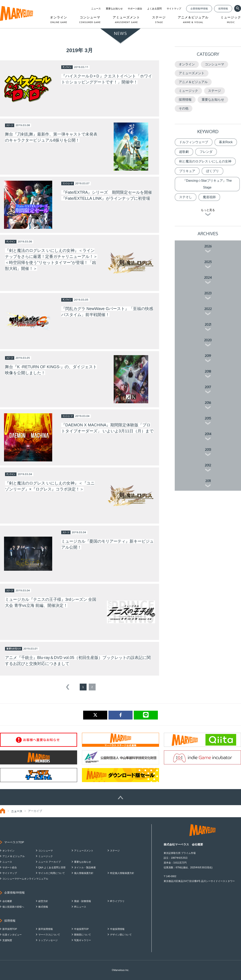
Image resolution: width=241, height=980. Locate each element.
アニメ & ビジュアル (14, 856)
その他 (184, 108)
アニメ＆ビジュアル (193, 82)
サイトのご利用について (52, 873)
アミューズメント (192, 73)
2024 (208, 278)
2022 (208, 309)
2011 (208, 481)
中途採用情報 (117, 929)
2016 (208, 403)
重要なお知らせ (114, 9)
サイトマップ (174, 9)
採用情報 (223, 9)
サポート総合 (135, 9)
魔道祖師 (209, 197)
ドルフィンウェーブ (194, 142)
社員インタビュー (12, 935)
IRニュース (80, 907)
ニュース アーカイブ (50, 862)
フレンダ (206, 152)
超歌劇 (184, 152)
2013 (208, 450)
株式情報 (43, 907)
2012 (208, 465)
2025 (208, 262)
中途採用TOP (81, 929)
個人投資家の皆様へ (13, 907)
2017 (208, 387)
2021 (208, 324)
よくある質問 (154, 9)
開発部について (83, 935)
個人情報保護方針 (84, 873)
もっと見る (208, 210)
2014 (208, 434)
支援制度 (7, 940)
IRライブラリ (117, 901)
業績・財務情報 (83, 901)
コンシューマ (214, 64)
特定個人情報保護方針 (122, 873)
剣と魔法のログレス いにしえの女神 (205, 161)
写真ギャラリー (83, 940)
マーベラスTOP (14, 842)
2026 (208, 246)
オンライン (187, 64)
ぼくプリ (212, 171)
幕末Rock (226, 142)
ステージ (214, 91)
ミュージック (188, 91)
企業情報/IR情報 (199, 9)
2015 (208, 418)
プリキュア (187, 171)
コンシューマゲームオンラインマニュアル (25, 879)
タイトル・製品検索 (85, 868)
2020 (208, 340)
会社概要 (7, 901)
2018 (208, 371)
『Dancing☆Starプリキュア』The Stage (207, 184)
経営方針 (43, 901)
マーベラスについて (49, 935)
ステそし (186, 197)
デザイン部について (121, 935)
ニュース (96, 9)
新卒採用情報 (46, 929)
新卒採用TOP (10, 929)
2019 (208, 356)
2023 (208, 293)
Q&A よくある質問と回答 (52, 868)
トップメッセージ (48, 940)
